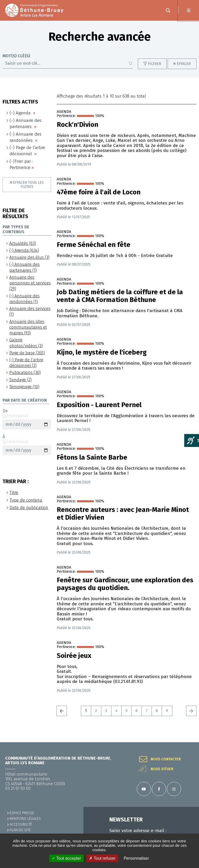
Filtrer (155, 69)
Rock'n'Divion (77, 130)
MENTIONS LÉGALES (25, 819)
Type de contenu (26, 505)
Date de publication (29, 513)
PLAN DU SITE (20, 830)
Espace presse (22, 813)
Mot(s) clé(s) (16, 61)
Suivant (191, 716)
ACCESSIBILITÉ (21, 824)
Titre (14, 498)
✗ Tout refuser (102, 858)
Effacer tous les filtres (28, 190)
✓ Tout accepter (66, 858)
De (27, 424)
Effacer (184, 69)
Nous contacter (166, 759)
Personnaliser (136, 858)
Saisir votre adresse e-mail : (138, 831)
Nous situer (162, 769)
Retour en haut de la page (189, 742)
